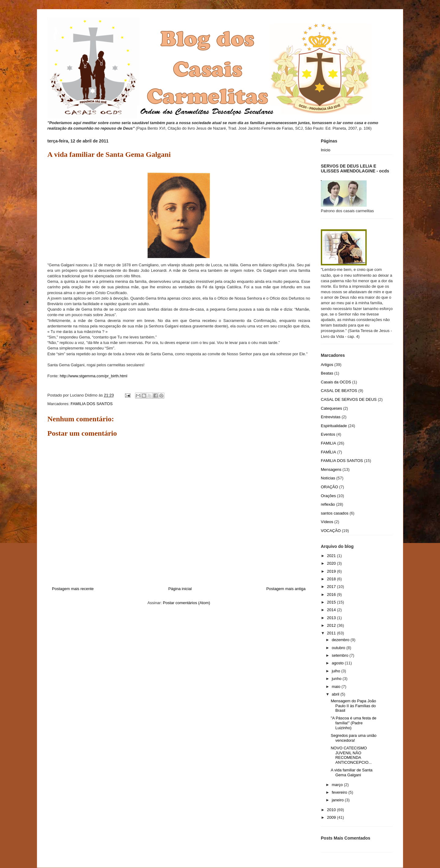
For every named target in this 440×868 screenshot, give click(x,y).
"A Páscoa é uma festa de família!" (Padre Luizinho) (353, 723)
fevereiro (340, 792)
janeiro (338, 800)
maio (337, 687)
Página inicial (180, 589)
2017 (332, 587)
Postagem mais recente (73, 589)
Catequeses (331, 408)
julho (337, 671)
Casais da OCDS (336, 382)
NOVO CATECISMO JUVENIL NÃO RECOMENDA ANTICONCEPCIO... (351, 755)
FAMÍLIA (328, 452)
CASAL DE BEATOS (339, 391)
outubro (339, 648)
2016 (332, 595)
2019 (332, 571)
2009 (332, 817)
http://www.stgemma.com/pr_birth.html (93, 376)
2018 (332, 579)
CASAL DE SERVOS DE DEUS (349, 399)
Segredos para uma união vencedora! (354, 738)
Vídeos (327, 522)
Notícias (328, 478)
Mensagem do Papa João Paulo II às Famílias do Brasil (353, 706)
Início (326, 150)
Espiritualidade (334, 426)
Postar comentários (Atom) (187, 603)
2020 (332, 563)
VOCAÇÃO (331, 531)
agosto (338, 663)
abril (336, 694)
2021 (332, 556)
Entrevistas (331, 417)
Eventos (328, 434)
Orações (328, 496)
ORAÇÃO (329, 487)
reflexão (328, 504)
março (338, 785)
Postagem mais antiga (286, 589)
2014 (332, 610)
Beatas (327, 373)
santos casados (335, 513)
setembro (341, 655)
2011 (332, 633)
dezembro (341, 640)
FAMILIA (328, 443)
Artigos (327, 365)
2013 (332, 618)
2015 (332, 602)
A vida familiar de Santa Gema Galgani (352, 772)
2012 (332, 625)
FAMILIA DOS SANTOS (92, 404)
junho (337, 679)
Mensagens (331, 469)
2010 (332, 810)
